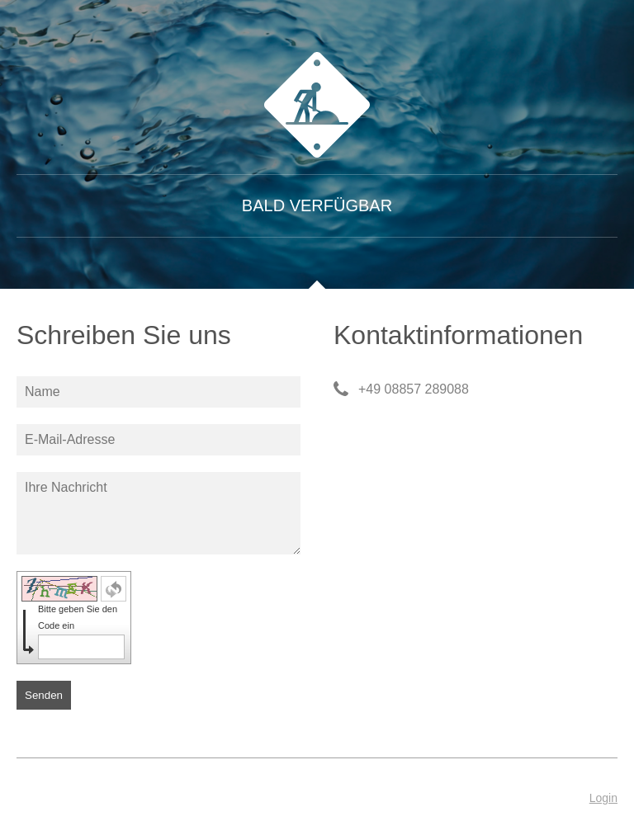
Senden (44, 695)
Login (603, 798)
